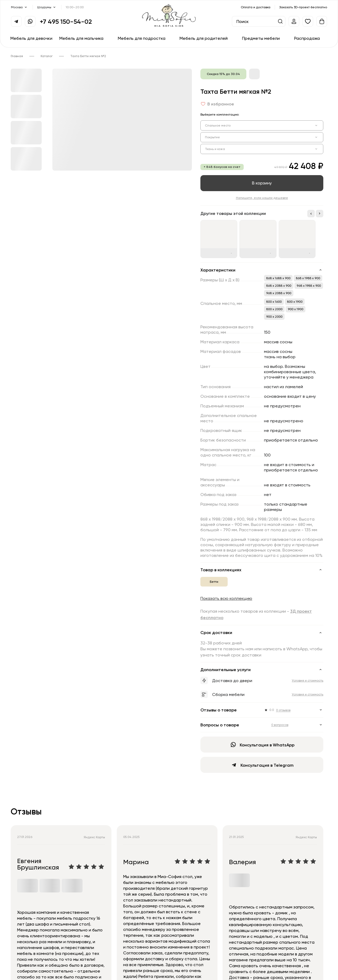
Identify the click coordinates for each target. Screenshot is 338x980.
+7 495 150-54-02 (66, 21)
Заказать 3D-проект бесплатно (303, 7)
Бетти (214, 582)
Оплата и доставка (256, 7)
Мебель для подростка (142, 38)
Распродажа (307, 38)
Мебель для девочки (31, 38)
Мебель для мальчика (81, 38)
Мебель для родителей (204, 38)
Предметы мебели (261, 38)
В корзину (262, 183)
